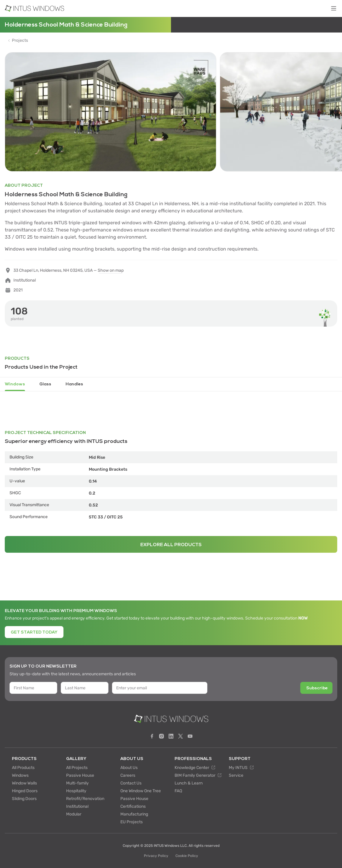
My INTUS (241, 768)
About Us (129, 768)
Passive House (80, 775)
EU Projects (132, 822)
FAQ (178, 791)
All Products (23, 768)
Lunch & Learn (189, 783)
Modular (74, 814)
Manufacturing (134, 814)
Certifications (133, 806)
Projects (20, 41)
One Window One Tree (141, 791)
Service (236, 775)
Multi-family (77, 783)
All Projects (77, 768)
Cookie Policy (187, 856)
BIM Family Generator (198, 775)
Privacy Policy (156, 856)
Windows (20, 775)
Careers (128, 775)
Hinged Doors (25, 791)
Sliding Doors (24, 799)
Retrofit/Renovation (85, 799)
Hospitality (76, 791)
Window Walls (24, 783)
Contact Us (131, 783)
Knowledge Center (195, 768)
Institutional (77, 806)
